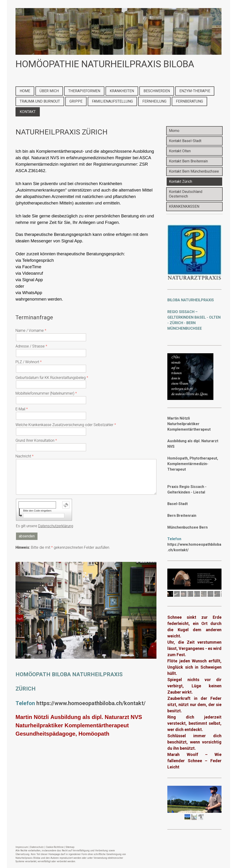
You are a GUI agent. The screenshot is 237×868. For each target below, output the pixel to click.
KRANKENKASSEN (184, 206)
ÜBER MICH (49, 91)
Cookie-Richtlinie (55, 847)
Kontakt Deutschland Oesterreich (186, 194)
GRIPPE (76, 101)
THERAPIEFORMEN (84, 91)
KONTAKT (28, 112)
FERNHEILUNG (154, 101)
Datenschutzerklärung (56, 526)
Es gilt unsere (45, 526)
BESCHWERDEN (157, 91)
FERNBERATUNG (189, 101)
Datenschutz (37, 847)
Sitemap (70, 847)
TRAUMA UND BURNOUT (40, 101)
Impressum (22, 847)
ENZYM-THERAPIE (195, 91)
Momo (174, 131)
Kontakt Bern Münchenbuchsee (194, 171)
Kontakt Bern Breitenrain (188, 161)
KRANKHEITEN (122, 91)
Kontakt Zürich (181, 181)
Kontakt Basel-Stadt (185, 141)
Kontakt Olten (180, 151)
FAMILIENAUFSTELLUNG (112, 101)
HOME (25, 91)
